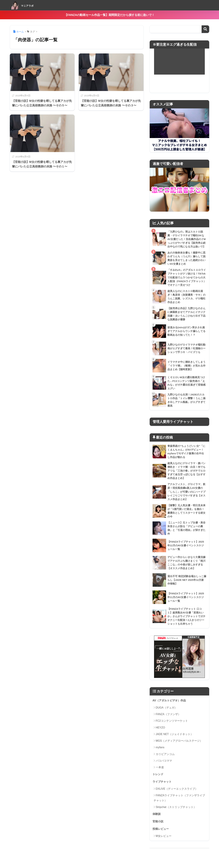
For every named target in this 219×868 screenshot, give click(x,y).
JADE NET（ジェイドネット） (174, 740)
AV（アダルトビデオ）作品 (170, 707)
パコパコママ (164, 767)
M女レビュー (164, 843)
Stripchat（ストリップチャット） (176, 814)
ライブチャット (163, 788)
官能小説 (158, 828)
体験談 (157, 821)
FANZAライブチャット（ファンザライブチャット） (179, 804)
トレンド (158, 780)
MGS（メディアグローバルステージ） (179, 747)
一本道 (160, 774)
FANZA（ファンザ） (168, 720)
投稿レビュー (161, 836)
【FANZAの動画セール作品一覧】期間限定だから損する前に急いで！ (109, 15)
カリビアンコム (165, 760)
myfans (160, 754)
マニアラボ (27, 5)
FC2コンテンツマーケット (172, 727)
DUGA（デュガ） (166, 714)
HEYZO (160, 734)
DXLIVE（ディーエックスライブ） (177, 795)
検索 (205, 29)
